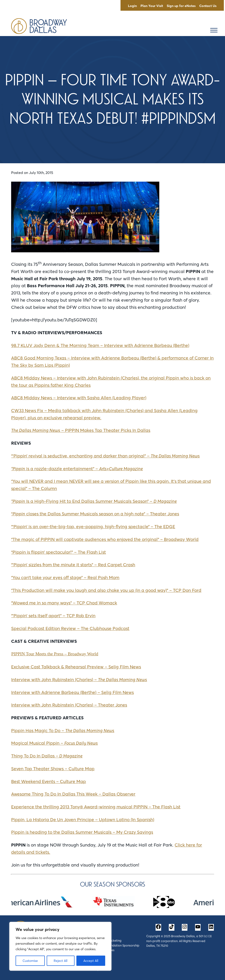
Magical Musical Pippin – (54, 743)
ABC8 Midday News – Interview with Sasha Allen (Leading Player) (79, 398)
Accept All (91, 961)
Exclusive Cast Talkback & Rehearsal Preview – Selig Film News (76, 667)
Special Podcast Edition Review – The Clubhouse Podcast (70, 628)
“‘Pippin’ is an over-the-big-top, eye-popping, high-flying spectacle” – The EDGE (93, 527)
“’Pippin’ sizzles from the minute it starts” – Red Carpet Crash (73, 565)
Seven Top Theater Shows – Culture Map (53, 769)
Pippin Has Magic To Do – (63, 730)
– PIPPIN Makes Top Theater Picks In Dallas (81, 430)
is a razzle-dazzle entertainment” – (77, 469)
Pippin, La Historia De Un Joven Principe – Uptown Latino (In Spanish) (83, 820)
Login (132, 6)
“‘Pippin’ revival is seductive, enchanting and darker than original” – (105, 456)
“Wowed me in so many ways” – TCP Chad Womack (64, 603)
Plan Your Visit (152, 6)
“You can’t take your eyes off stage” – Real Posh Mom (65, 577)
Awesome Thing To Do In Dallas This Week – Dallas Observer (73, 794)
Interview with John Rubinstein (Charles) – (79, 680)
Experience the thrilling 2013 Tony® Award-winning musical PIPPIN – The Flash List (96, 807)
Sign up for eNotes (181, 6)
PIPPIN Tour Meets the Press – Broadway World (55, 654)
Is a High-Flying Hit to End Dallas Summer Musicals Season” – (94, 501)
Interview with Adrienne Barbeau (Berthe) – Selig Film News (72, 692)
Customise (30, 961)
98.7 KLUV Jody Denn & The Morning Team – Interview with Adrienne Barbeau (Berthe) (100, 345)
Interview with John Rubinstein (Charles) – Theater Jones (69, 705)
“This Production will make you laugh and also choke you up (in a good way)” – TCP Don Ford (106, 590)
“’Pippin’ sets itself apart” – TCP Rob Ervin (53, 616)
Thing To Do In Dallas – (47, 756)
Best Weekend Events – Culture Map (49, 781)
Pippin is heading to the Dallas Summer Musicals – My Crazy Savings (82, 832)
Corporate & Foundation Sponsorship (114, 945)
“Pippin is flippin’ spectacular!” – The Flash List (59, 552)
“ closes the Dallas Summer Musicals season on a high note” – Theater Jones (95, 514)
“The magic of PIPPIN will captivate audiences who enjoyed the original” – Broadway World (105, 539)
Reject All (60, 961)
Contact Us (208, 6)
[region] (60, 946)
